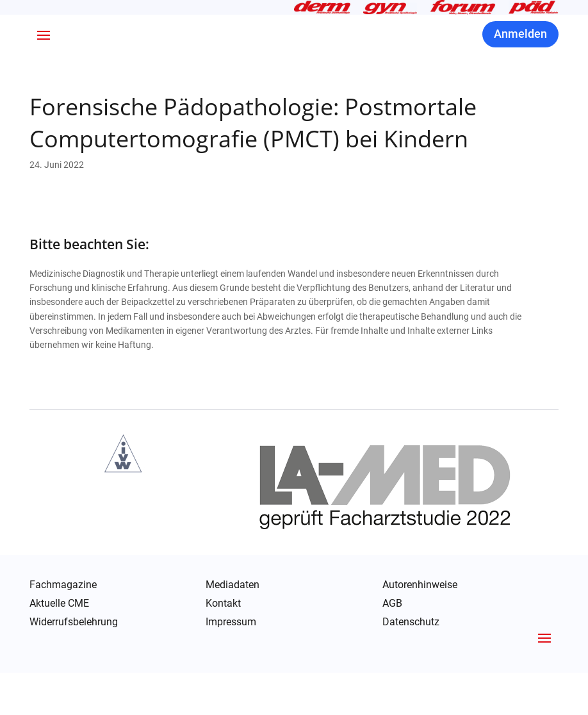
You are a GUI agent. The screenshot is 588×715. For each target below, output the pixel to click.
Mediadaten (233, 627)
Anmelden (520, 76)
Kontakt (223, 646)
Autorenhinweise (420, 627)
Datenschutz (411, 665)
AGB (392, 646)
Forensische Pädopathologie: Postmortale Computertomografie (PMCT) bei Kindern (253, 165)
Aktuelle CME (59, 646)
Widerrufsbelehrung (74, 664)
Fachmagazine (63, 627)
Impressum (231, 664)
